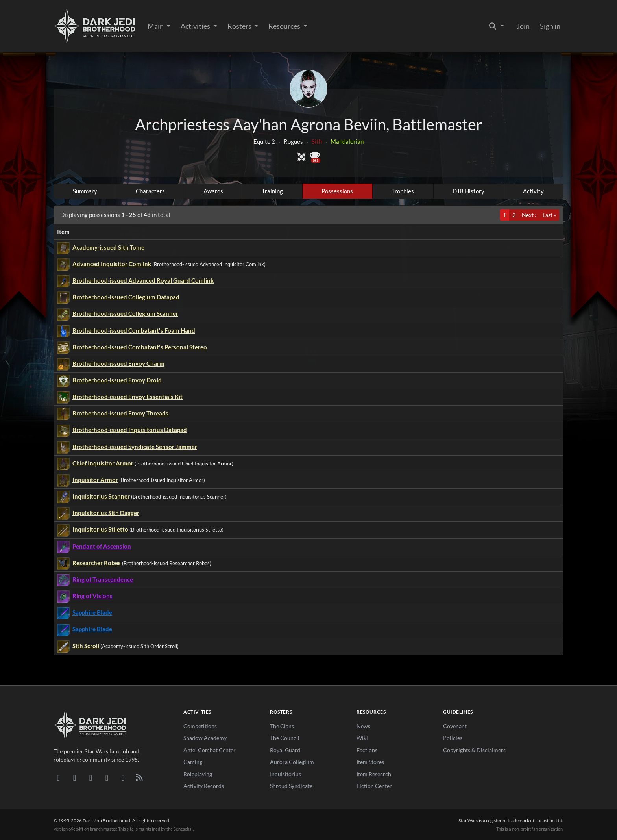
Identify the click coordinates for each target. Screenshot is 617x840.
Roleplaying (198, 774)
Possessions (337, 191)
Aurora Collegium (292, 762)
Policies (453, 738)
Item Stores (370, 762)
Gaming (193, 762)
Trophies (403, 191)
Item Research (374, 774)
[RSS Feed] (139, 777)
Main (156, 26)
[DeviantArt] (75, 777)
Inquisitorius (285, 774)
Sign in (550, 26)
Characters (150, 191)
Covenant (455, 726)
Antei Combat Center (210, 750)
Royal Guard (285, 750)
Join (523, 26)
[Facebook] (91, 777)
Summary (85, 191)
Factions (367, 750)
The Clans (282, 726)
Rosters (240, 26)
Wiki (362, 738)
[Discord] (58, 777)
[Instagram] (107, 777)
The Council (285, 738)
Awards (213, 191)
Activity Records (204, 786)
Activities (196, 26)
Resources (285, 26)
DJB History (468, 191)
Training (272, 191)
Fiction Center (374, 786)
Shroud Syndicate (291, 786)
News (363, 726)
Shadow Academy (205, 738)
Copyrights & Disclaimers (474, 750)
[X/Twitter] (123, 777)
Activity (533, 191)
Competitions (200, 726)
